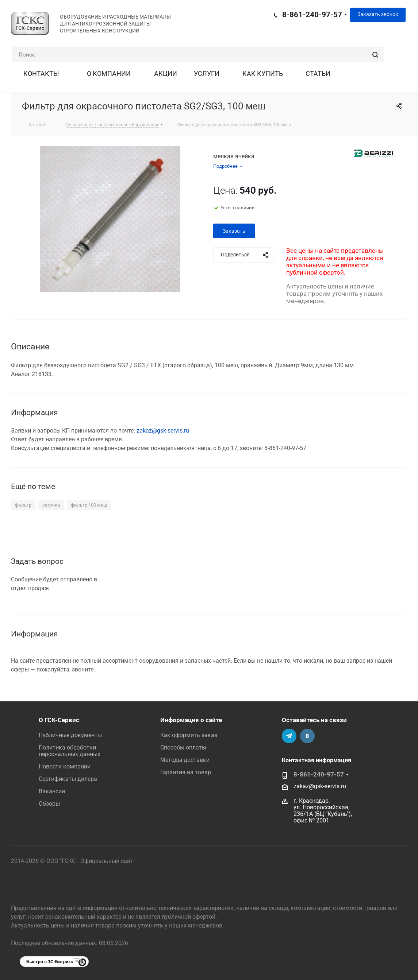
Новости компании (65, 766)
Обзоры (49, 804)
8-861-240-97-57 (312, 15)
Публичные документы (70, 735)
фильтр (23, 505)
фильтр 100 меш (89, 505)
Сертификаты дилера (68, 779)
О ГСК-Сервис (59, 720)
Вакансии (52, 791)
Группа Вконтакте (307, 736)
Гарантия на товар (186, 772)
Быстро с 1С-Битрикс (50, 962)
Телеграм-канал (289, 736)
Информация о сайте (191, 720)
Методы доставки (185, 760)
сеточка (51, 505)
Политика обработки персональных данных (70, 751)
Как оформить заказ (189, 735)
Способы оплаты (183, 747)
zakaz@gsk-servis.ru (163, 431)
